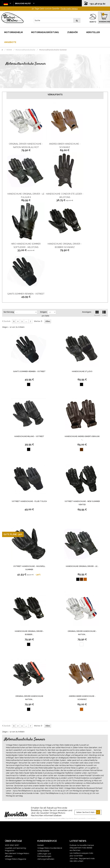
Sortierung (9, 312)
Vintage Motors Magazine (16, 859)
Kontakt (41, 845)
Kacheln (97, 313)
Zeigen (43, 312)
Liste (104, 313)
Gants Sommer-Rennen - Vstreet (26, 294)
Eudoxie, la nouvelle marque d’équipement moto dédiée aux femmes (82, 848)
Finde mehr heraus (69, 9)
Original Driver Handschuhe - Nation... (82, 633)
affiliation (9, 856)
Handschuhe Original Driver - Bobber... (29, 633)
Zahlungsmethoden (46, 859)
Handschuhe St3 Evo (82, 371)
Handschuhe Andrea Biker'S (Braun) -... (82, 438)
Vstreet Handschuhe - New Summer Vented (82, 503)
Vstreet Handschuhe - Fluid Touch (29, 501)
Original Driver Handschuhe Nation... (29, 698)
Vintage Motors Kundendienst (50, 848)
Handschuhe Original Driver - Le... (82, 566)
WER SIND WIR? (12, 845)
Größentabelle (43, 851)
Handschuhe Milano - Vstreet (29, 436)
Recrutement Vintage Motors (17, 853)
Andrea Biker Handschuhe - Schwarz (82, 698)
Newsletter (16, 815)
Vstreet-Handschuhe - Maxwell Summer (29, 568)
